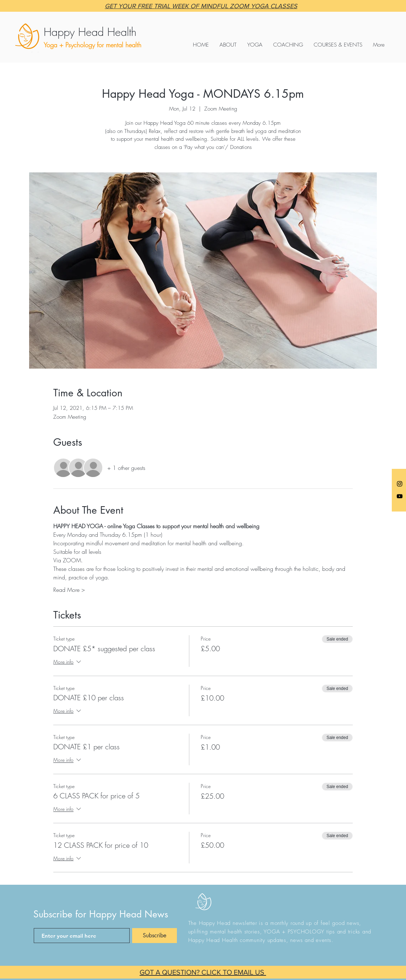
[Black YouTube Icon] (400, 496)
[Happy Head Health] (110, 32)
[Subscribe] (155, 936)
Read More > (69, 590)
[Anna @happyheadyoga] (400, 484)
